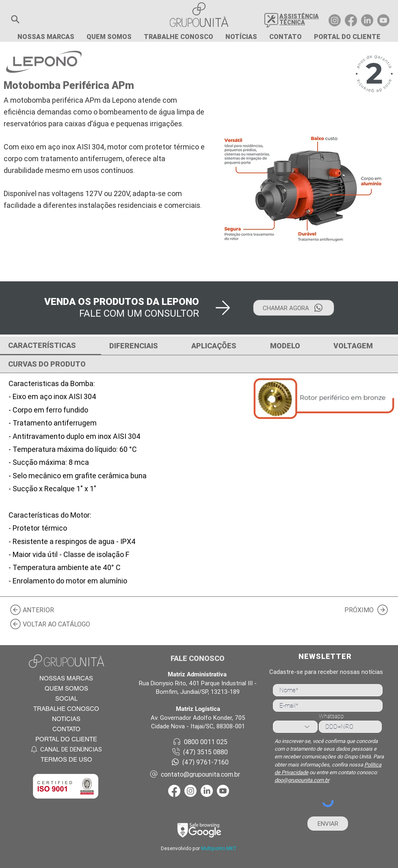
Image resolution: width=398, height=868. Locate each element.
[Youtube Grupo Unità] (383, 20)
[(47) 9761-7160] (199, 762)
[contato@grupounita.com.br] (199, 774)
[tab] (51, 346)
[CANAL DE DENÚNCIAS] (66, 749)
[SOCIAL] (66, 699)
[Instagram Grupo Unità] (335, 20)
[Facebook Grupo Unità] (351, 20)
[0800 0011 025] (199, 742)
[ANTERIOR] (35, 610)
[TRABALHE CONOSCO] (66, 709)
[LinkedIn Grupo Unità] (367, 20)
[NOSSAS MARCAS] (66, 678)
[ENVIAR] (328, 824)
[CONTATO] (66, 729)
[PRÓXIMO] (363, 610)
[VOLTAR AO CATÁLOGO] (53, 624)
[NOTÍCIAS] (66, 719)
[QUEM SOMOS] (66, 688)
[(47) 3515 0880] (199, 752)
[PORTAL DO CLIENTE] (66, 739)
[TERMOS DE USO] (66, 759)
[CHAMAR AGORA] (294, 308)
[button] (15, 19)
